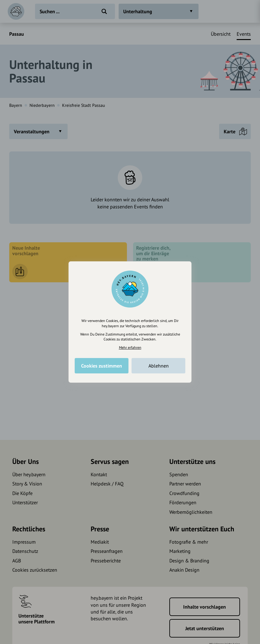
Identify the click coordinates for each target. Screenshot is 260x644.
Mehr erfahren (130, 347)
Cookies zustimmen (102, 366)
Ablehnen (159, 366)
